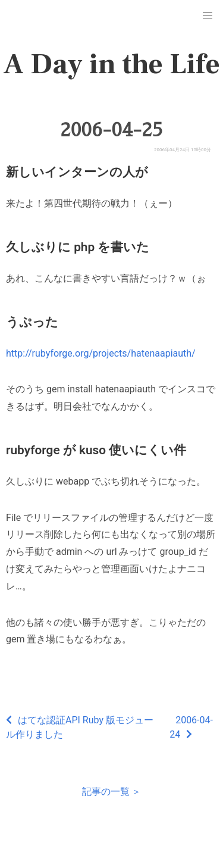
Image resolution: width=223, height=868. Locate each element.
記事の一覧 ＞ (112, 791)
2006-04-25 (111, 130)
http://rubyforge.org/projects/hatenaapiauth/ (101, 353)
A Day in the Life (111, 64)
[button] (208, 15)
